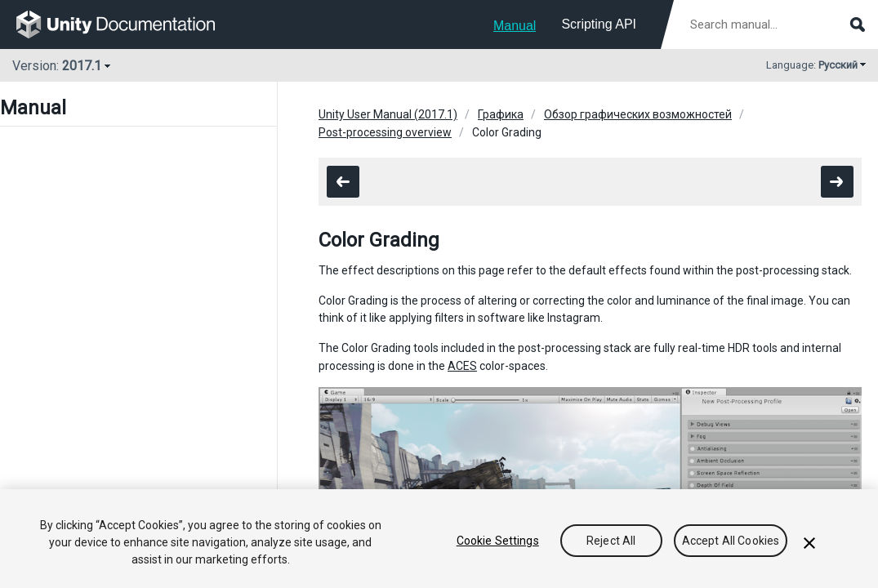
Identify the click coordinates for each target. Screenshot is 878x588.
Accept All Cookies (731, 541)
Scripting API (599, 24)
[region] (439, 539)
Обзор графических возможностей (638, 114)
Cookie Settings (498, 541)
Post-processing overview (385, 132)
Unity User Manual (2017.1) (388, 114)
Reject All (611, 541)
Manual (515, 26)
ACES (462, 366)
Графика (501, 114)
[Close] (809, 543)
